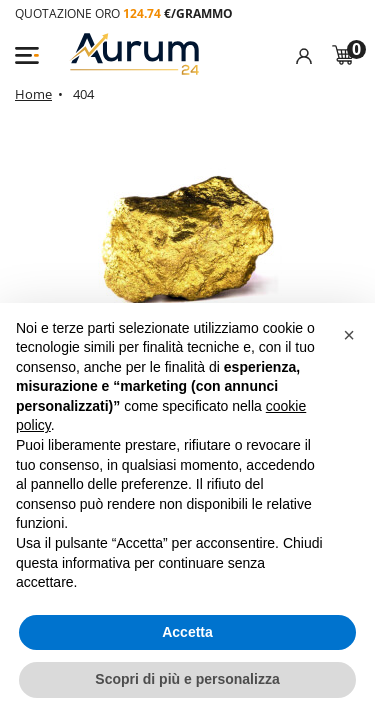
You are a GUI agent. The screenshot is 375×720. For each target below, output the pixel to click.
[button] (349, 335)
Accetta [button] (187, 632)
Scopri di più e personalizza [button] (187, 679)
